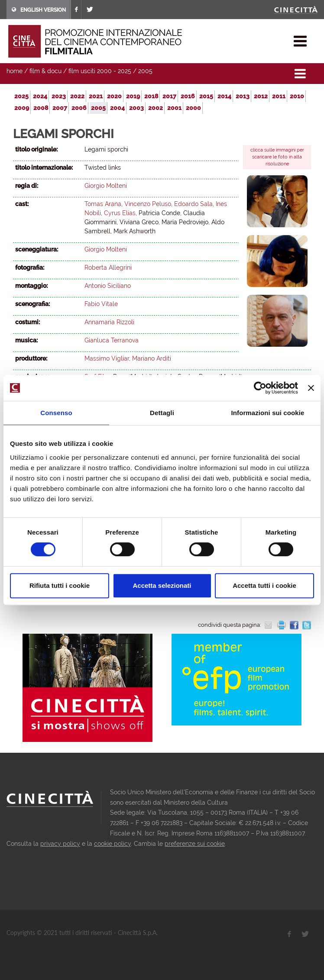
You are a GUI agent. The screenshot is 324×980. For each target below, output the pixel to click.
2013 (243, 96)
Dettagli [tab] (162, 413)
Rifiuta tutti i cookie (60, 585)
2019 (133, 96)
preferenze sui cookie (195, 844)
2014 (224, 96)
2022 (77, 96)
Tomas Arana (103, 204)
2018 (151, 96)
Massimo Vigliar (107, 358)
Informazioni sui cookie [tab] (268, 413)
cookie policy (112, 844)
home (15, 71)
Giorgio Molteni (106, 186)
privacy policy (60, 844)
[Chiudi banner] (311, 388)
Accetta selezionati (162, 585)
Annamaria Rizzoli (109, 322)
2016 (188, 96)
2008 (41, 108)
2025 (21, 96)
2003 (136, 108)
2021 (96, 96)
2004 (117, 108)
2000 (193, 108)
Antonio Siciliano (108, 286)
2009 (22, 108)
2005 (145, 71)
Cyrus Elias (120, 213)
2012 (261, 96)
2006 (79, 108)
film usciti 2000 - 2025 (100, 71)
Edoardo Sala (193, 204)
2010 (297, 96)
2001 (174, 108)
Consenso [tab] (56, 413)
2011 (279, 96)
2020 (114, 96)
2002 (156, 108)
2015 (206, 96)
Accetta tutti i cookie (264, 585)
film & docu (45, 71)
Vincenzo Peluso (148, 204)
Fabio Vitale (101, 304)
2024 (40, 96)
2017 (169, 96)
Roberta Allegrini (108, 268)
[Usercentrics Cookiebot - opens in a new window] (260, 388)
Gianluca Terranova (112, 340)
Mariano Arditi (152, 358)
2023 (59, 96)
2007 (60, 108)
